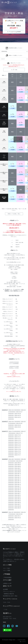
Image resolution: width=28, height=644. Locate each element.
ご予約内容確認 (7, 578)
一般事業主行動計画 (8, 594)
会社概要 (5, 589)
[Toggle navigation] (24, 2)
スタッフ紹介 (7, 568)
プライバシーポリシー (9, 592)
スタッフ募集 (7, 570)
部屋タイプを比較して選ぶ (14, 214)
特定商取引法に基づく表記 (10, 596)
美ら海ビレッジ (9, 2)
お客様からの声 (7, 583)
